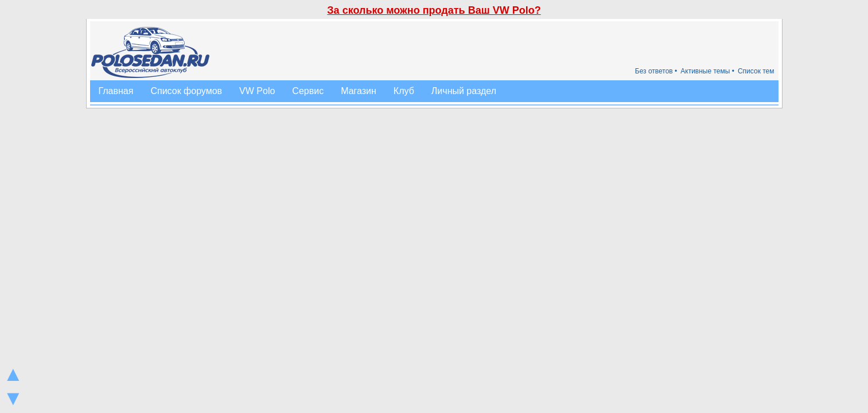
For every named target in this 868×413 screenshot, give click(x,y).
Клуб (404, 91)
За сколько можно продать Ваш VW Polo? (434, 10)
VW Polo (257, 91)
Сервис (308, 91)
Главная (116, 91)
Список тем (756, 71)
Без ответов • (656, 71)
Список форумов (186, 91)
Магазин (359, 91)
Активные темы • (707, 71)
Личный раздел (464, 91)
